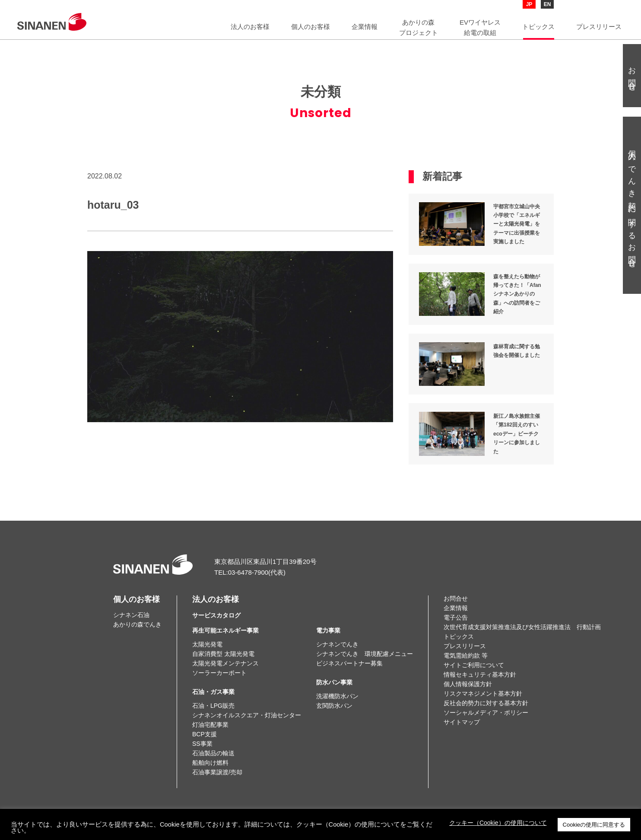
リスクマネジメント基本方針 (483, 694)
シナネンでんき (337, 644)
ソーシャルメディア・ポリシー (486, 713)
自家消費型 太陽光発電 (223, 654)
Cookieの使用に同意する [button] (594, 825)
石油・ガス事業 (213, 692)
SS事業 (202, 744)
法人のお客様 (216, 607)
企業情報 (456, 608)
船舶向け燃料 (210, 763)
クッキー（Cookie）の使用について (498, 823)
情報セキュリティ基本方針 (480, 675)
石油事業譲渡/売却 (217, 772)
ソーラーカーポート (219, 673)
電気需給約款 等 (466, 655)
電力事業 (328, 630)
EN (547, 4)
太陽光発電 (207, 644)
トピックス (459, 636)
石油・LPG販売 (213, 706)
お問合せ (456, 598)
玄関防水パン (334, 706)
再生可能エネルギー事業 (225, 630)
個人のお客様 (136, 599)
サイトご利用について (474, 665)
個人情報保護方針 (468, 684)
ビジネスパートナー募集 (349, 663)
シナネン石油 (131, 615)
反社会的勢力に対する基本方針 (486, 703)
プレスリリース (465, 646)
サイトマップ (462, 722)
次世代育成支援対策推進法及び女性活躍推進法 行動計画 (522, 627)
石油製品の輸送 (213, 753)
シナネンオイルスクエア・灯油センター (247, 715)
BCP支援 (205, 734)
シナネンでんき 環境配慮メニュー (365, 654)
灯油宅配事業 (210, 725)
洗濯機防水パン (337, 696)
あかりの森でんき (137, 624)
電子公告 (456, 617)
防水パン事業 (334, 682)
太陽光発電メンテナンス (225, 663)
